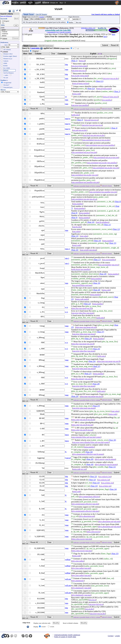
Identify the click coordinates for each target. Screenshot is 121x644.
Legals (117, 636)
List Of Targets (41, 14)
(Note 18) (103, 274)
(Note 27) (88, 374)
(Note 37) (100, 332)
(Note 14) (97, 241)
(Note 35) (115, 554)
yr (66, 97)
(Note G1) (100, 81)
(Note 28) (96, 384)
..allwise (10, 36)
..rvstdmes (10, 34)
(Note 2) (117, 92)
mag (67, 326)
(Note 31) (112, 467)
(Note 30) (112, 440)
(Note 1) (74, 61)
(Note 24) (88, 339)
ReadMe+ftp (102, 28)
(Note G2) (91, 89)
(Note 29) (75, 396)
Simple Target (29, 14)
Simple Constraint (30, 46)
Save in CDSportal (6, 16)
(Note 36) (89, 452)
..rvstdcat (10, 32)
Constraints (37, 48)
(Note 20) (97, 290)
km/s (67, 435)
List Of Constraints (46, 46)
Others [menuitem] (53, 3)
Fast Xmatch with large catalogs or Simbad (106, 14)
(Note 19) (97, 283)
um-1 (67, 258)
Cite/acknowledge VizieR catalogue (67, 635)
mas (67, 69)
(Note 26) (92, 361)
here (113, 34)
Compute (5, 51)
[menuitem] (6, 3)
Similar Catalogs (101, 30)
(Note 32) (93, 477)
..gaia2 (10, 30)
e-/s (66, 307)
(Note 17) (97, 260)
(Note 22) (87, 304)
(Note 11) (107, 225)
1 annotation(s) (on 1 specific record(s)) (59, 32)
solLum (68, 579)
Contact (111, 636)
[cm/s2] (68, 458)
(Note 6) (118, 202)
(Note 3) (80, 120)
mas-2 (67, 249)
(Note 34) (113, 489)
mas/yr (68, 119)
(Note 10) (91, 222)
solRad (68, 560)
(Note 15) (113, 243)
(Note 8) (74, 213)
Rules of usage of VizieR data (65, 637)
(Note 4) (114, 128)
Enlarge (5, 38)
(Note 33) (96, 483)
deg (66, 64)
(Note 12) (116, 229)
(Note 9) (74, 218)
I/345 (10, 28)
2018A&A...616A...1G (88, 28)
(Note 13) (75, 236)
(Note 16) (75, 250)
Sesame (42, 17)
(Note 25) (96, 349)
